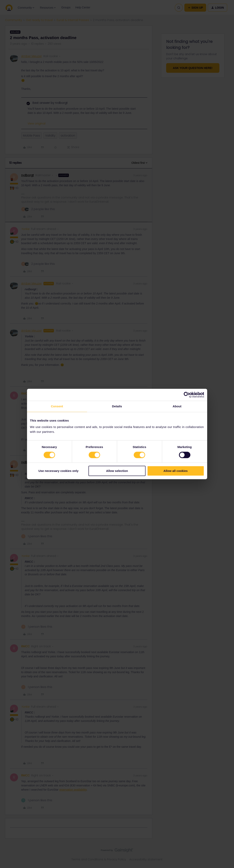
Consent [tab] (57, 406)
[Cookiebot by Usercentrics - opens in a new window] (187, 395)
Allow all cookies (176, 471)
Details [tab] (117, 406)
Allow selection (117, 471)
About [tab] (177, 406)
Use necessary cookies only (58, 471)
